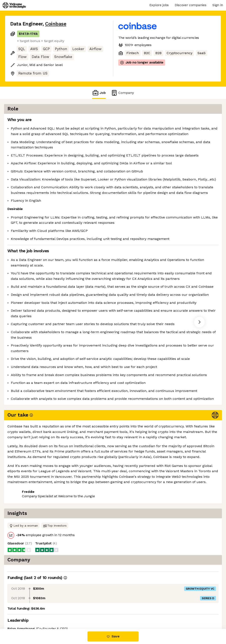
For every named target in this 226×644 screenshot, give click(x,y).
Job (99, 93)
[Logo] (14, 5)
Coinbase (56, 24)
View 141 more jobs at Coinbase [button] (66, 611)
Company (122, 93)
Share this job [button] (22, 611)
